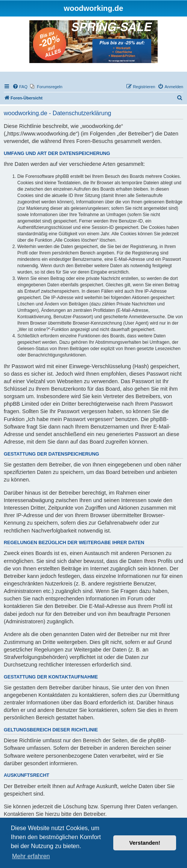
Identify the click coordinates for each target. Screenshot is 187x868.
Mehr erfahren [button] (31, 856)
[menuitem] (20, 87)
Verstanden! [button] (145, 843)
